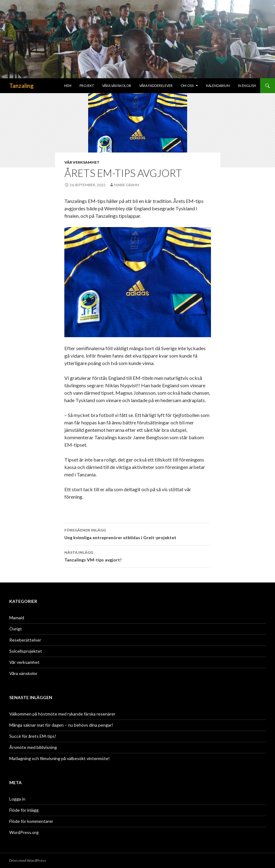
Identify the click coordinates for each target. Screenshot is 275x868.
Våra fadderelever (156, 86)
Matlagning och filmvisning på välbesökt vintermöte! (60, 758)
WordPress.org (24, 832)
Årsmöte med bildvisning (33, 747)
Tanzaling (21, 86)
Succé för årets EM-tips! (33, 736)
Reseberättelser (25, 640)
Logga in (17, 799)
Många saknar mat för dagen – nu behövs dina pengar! (61, 725)
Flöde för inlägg (24, 810)
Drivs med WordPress (28, 860)
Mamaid (17, 618)
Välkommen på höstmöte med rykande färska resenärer (62, 714)
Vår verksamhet (82, 162)
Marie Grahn (127, 185)
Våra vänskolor (23, 673)
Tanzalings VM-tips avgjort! (138, 556)
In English (247, 86)
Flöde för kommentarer (31, 821)
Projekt (87, 86)
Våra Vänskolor (117, 86)
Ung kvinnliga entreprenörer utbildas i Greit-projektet (138, 533)
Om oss (187, 86)
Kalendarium (218, 86)
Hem (68, 86)
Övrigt (16, 629)
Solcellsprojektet (26, 651)
